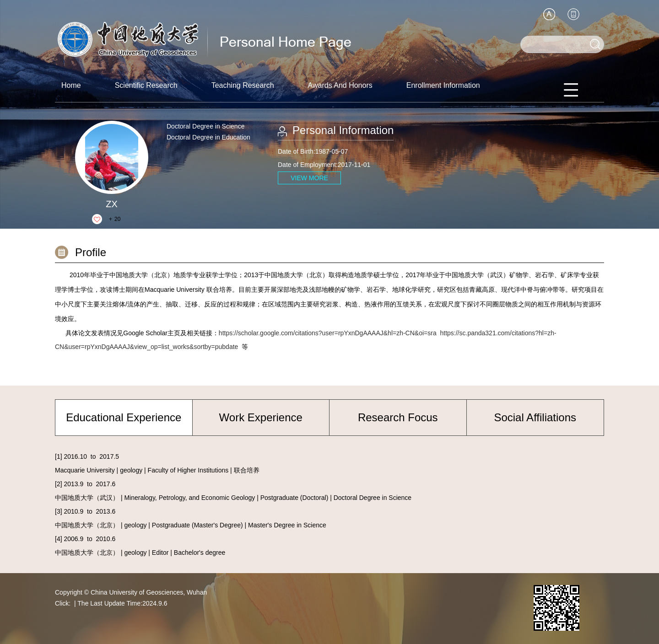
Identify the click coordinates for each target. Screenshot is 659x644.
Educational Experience (124, 417)
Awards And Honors (340, 85)
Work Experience (261, 417)
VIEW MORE (309, 178)
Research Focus (398, 417)
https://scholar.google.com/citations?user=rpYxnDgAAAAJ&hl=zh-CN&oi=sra (328, 333)
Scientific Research (146, 85)
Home (71, 85)
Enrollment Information (443, 85)
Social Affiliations (535, 417)
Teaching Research (243, 85)
